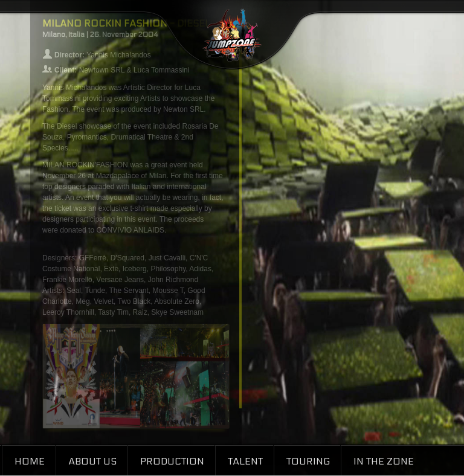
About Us (92, 461)
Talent (245, 461)
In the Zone (384, 461)
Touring (308, 461)
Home (30, 461)
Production (172, 461)
